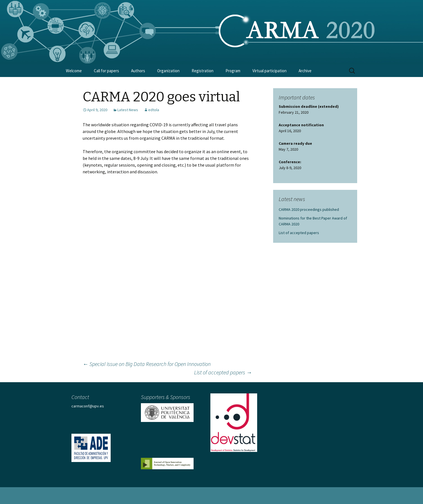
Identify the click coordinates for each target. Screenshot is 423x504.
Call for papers (106, 71)
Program (233, 71)
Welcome (74, 71)
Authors (138, 71)
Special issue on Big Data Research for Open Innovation (147, 364)
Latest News (128, 110)
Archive (305, 71)
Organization (168, 71)
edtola (154, 110)
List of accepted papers (223, 372)
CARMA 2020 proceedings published (309, 209)
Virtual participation (269, 71)
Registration (203, 71)
